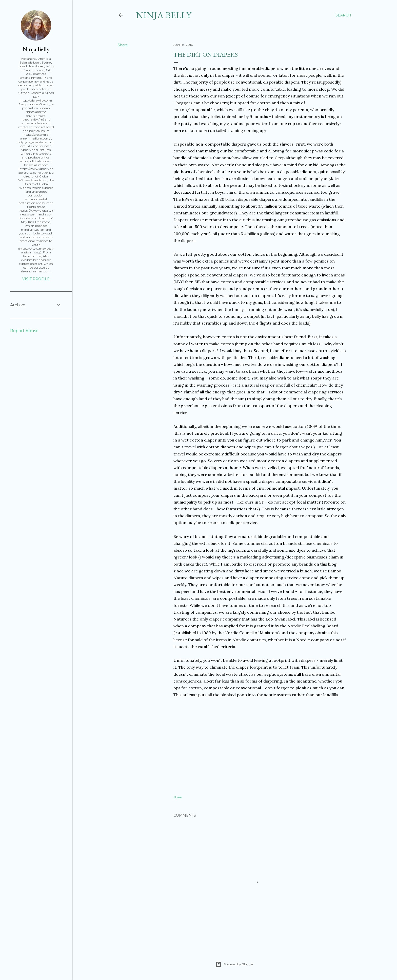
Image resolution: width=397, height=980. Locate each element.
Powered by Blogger (234, 964)
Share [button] (123, 45)
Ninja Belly (164, 15)
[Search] (343, 15)
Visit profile (36, 279)
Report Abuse (24, 331)
